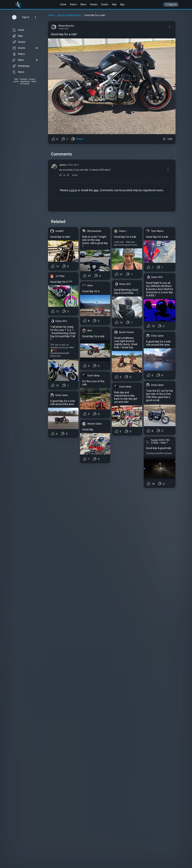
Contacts (24, 79)
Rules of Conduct (28, 83)
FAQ (16, 79)
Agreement (25, 81)
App (122, 4)
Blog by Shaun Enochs (69, 15)
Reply (75, 175)
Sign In (171, 5)
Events (105, 4)
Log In (73, 190)
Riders (73, 4)
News (18, 72)
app (96, 190)
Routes (94, 4)
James (63, 165)
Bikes (83, 4)
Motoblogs (21, 66)
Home (63, 4)
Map (114, 4)
